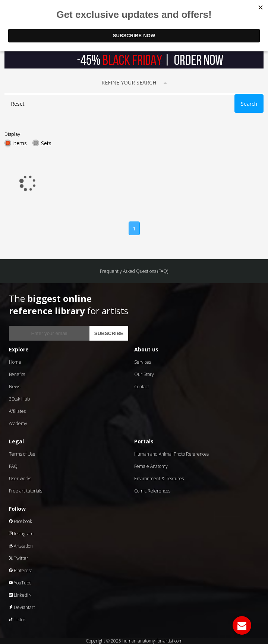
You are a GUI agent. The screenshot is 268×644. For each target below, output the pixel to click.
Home (15, 362)
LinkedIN (20, 595)
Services (143, 362)
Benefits (17, 374)
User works (20, 479)
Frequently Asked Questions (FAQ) (134, 271)
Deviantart (22, 607)
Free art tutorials (26, 491)
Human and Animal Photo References (171, 454)
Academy (18, 423)
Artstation (21, 546)
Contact (142, 387)
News (15, 387)
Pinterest (21, 570)
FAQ (13, 466)
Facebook (21, 521)
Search (249, 104)
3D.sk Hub (19, 399)
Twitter (19, 558)
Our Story (144, 374)
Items (20, 143)
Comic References (152, 491)
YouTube (20, 583)
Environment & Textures (159, 479)
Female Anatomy (151, 466)
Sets (46, 143)
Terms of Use (22, 454)
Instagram (21, 534)
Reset (18, 104)
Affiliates (17, 411)
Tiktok (17, 620)
